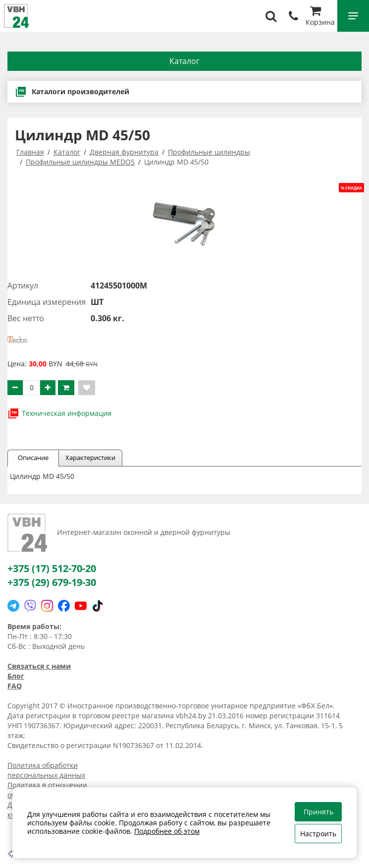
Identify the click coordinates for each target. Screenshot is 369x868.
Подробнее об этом (167, 831)
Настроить (318, 834)
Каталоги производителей (72, 92)
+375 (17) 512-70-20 (52, 568)
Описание (33, 458)
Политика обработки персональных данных (46, 770)
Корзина (320, 17)
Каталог (184, 61)
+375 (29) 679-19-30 (52, 582)
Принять (318, 812)
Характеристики (90, 458)
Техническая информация (59, 413)
